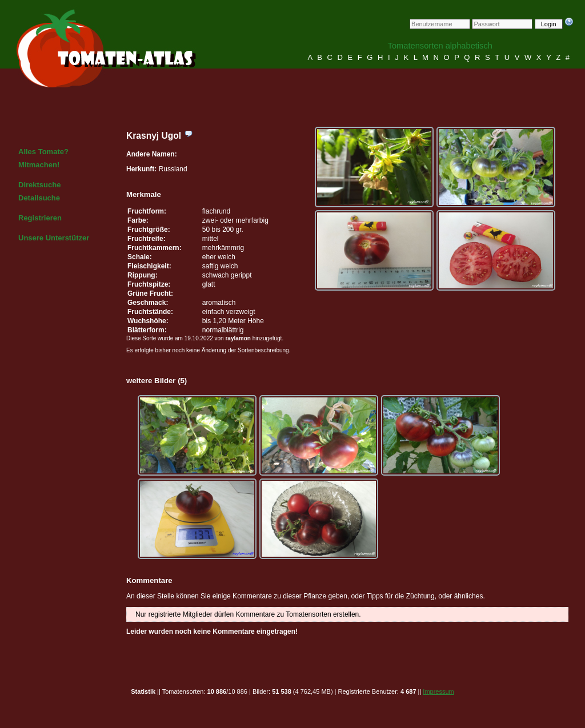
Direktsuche (39, 185)
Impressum (438, 691)
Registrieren (40, 218)
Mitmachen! (39, 165)
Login (549, 24)
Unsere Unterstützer (54, 238)
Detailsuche (39, 198)
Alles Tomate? (43, 152)
